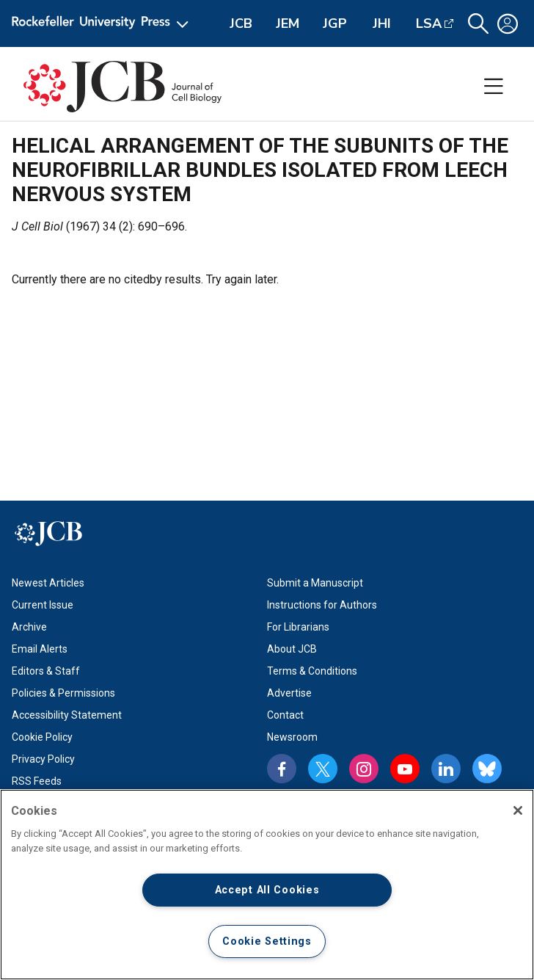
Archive (29, 627)
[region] (267, 885)
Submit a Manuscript (315, 583)
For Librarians (298, 627)
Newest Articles (48, 583)
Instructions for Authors (322, 605)
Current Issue (43, 605)
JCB (241, 23)
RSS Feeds (37, 781)
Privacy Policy (43, 759)
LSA (429, 23)
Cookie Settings (267, 941)
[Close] (518, 810)
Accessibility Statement (67, 715)
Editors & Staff (46, 671)
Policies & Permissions (63, 693)
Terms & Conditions (312, 671)
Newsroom (292, 737)
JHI (382, 23)
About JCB (292, 649)
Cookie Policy (42, 737)
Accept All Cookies (267, 890)
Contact (285, 715)
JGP (335, 23)
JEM (288, 23)
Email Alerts (40, 649)
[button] (478, 24)
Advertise (289, 693)
